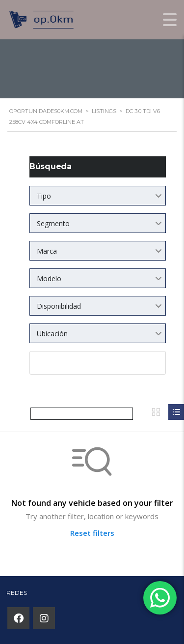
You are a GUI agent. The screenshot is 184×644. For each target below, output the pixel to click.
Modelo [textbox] (49, 278)
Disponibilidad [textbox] (59, 306)
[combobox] (98, 196)
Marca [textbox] (47, 251)
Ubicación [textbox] (52, 334)
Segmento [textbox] (53, 223)
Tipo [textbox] (44, 196)
